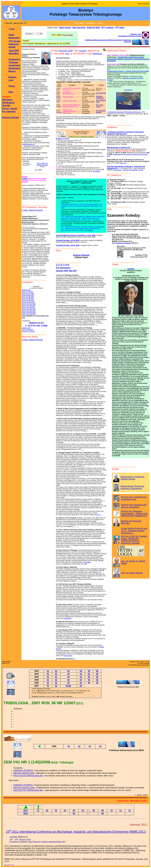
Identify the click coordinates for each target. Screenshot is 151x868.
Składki (12, 47)
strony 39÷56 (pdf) (28, 295)
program (83, 51)
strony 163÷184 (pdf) (29, 312)
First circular (68, 35)
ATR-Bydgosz (8, 103)
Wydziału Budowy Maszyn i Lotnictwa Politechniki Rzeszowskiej (128, 71)
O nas (12, 29)
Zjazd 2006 (14, 51)
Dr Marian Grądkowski (100, 97)
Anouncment (117, 170)
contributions (67, 618)
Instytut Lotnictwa (10, 117)
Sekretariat (97, 54)
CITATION (131, 269)
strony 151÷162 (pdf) (29, 311)
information (87, 562)
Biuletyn (12, 77)
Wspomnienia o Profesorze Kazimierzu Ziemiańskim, (132, 487)
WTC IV (98, 515)
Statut (11, 35)
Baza (11, 92)
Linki (11, 80)
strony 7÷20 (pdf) (27, 292)
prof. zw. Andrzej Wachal (132, 573)
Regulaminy (14, 38)
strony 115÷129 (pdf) (29, 306)
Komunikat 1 (128, 90)
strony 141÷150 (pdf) (29, 309)
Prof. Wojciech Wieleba (101, 111)
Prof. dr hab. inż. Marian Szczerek (42, 164)
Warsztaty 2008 (66, 51)
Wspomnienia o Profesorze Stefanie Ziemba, (132, 478)
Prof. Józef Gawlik (99, 106)
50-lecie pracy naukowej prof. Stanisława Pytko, (134, 498)
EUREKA (25, 179)
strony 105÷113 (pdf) (29, 304)
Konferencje (14, 59)
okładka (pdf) (26, 290)
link (86, 564)
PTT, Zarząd (14, 41)
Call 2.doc (123, 163)
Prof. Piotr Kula (101, 93)
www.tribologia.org (28, 144)
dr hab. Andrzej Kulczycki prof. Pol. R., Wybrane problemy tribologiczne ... (134, 531)
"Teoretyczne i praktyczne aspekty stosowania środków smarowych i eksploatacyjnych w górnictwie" (128, 59)
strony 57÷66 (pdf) (28, 297)
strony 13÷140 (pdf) (28, 307)
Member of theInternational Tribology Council (130, 35)
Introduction (68, 656)
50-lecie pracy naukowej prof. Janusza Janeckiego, (134, 506)
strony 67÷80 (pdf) (28, 299)
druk (67, 54)
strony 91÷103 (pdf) (28, 302)
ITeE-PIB (6, 106)
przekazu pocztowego (123, 243)
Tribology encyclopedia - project (133, 170)
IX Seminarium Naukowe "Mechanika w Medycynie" (124, 112)
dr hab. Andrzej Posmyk (32, 210)
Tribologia (13, 62)
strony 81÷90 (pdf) (28, 300)
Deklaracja (13, 44)
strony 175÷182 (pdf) (29, 314)
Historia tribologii (81, 255)
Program (59, 139)
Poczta (12, 86)
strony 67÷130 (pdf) (28, 331)
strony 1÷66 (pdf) (27, 330)
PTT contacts (88, 230)
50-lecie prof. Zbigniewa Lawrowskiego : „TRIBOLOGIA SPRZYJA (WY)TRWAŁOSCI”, (134, 514)
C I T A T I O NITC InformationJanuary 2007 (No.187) (66, 268)
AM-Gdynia (7, 100)
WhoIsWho (14, 54)
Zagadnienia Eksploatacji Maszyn (14, 68)
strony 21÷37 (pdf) (28, 293)
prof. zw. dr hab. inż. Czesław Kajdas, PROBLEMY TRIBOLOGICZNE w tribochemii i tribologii (134, 540)
